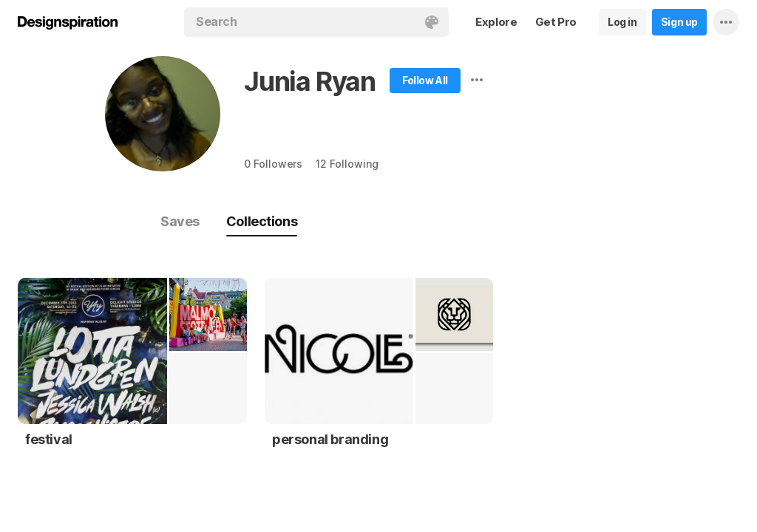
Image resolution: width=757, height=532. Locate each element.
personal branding (330, 439)
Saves (180, 221)
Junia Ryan (310, 81)
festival (49, 439)
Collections (262, 221)
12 (347, 164)
